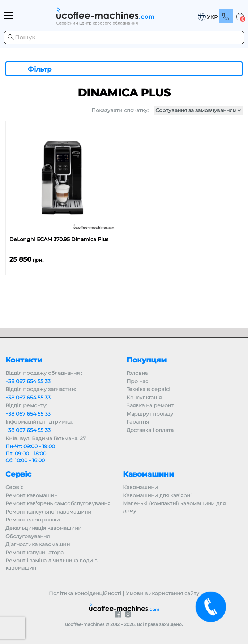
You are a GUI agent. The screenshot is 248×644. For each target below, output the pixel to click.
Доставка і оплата (150, 430)
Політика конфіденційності (85, 593)
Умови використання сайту (163, 593)
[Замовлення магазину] (198, 110)
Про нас (137, 381)
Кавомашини (140, 487)
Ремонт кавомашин (31, 495)
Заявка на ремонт (150, 405)
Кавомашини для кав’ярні (157, 495)
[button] (208, 17)
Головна (137, 373)
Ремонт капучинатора (35, 553)
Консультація (144, 398)
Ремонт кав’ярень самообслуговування (58, 503)
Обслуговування (27, 536)
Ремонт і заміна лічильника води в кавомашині (52, 564)
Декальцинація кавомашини (44, 528)
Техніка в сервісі (148, 389)
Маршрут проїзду (150, 414)
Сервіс (14, 487)
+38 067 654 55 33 (28, 381)
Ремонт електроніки (33, 520)
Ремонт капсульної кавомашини (48, 512)
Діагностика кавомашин (38, 544)
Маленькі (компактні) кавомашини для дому (174, 507)
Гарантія (138, 422)
